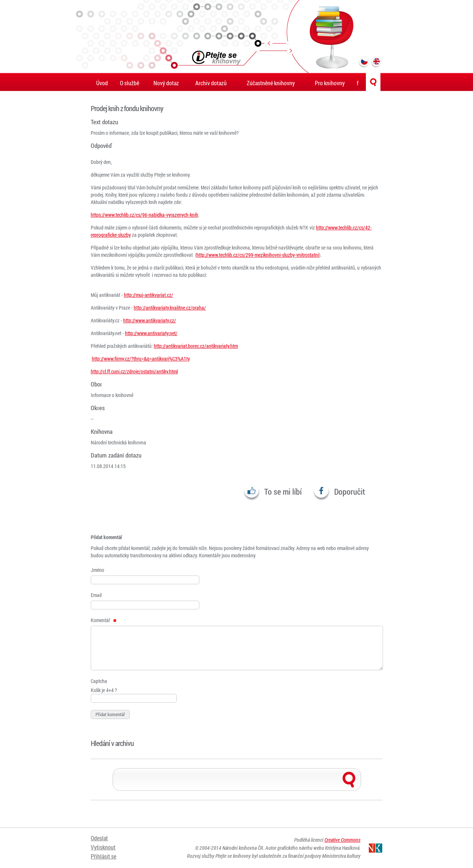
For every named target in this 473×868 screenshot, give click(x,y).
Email (96, 595)
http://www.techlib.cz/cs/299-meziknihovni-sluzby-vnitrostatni (258, 255)
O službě (130, 83)
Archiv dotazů (211, 83)
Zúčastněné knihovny (271, 83)
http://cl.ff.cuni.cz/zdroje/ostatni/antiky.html (134, 371)
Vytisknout (103, 847)
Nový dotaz (166, 83)
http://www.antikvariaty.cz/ (150, 320)
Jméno (97, 570)
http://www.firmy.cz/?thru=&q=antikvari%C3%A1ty (141, 359)
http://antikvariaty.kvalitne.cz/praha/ (170, 308)
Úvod (102, 83)
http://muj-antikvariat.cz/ (148, 295)
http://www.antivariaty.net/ (151, 333)
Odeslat (99, 838)
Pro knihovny (330, 83)
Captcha (99, 681)
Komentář (103, 620)
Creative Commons (342, 840)
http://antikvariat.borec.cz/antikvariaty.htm (196, 346)
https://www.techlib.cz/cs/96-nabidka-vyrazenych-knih (144, 215)
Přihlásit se (103, 856)
